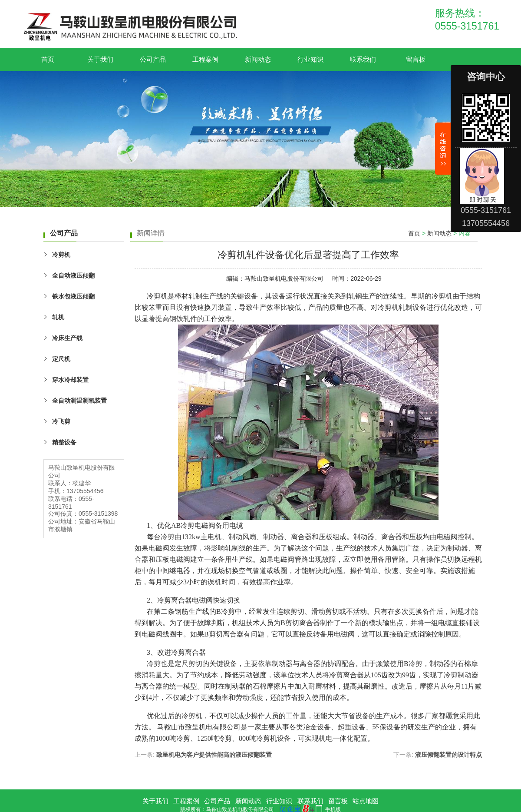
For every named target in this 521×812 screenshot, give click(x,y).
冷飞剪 (61, 421)
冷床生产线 (67, 338)
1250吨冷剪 (214, 738)
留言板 (416, 59)
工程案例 (205, 59)
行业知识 (310, 59)
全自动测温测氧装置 (79, 401)
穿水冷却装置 (70, 380)
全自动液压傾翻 (73, 275)
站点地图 (366, 801)
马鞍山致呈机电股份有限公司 (284, 278)
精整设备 (64, 442)
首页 (48, 59)
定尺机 (61, 359)
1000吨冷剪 (173, 738)
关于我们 (100, 59)
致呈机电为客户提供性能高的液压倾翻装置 (214, 755)
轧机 (58, 317)
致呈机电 (199, 727)
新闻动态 (258, 59)
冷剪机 (61, 255)
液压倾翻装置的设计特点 (448, 755)
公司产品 (153, 59)
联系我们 (363, 59)
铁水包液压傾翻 (73, 296)
